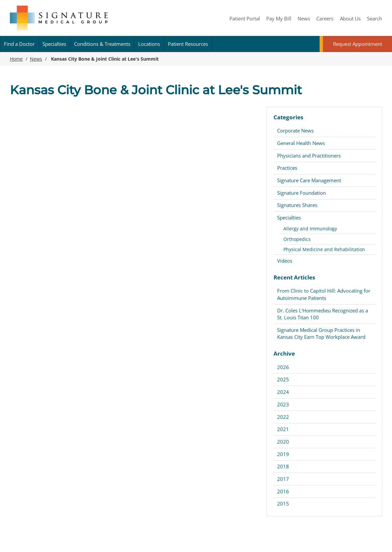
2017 (283, 479)
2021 (283, 429)
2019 (283, 454)
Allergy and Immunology (310, 229)
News (304, 18)
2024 (283, 392)
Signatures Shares (297, 205)
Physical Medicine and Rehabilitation (324, 249)
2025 (283, 379)
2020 (283, 442)
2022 (283, 417)
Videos (285, 261)
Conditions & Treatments (102, 44)
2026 (283, 367)
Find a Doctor (19, 44)
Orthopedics (297, 239)
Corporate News (295, 131)
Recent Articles (294, 277)
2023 (283, 404)
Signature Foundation (301, 193)
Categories (288, 117)
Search (375, 18)
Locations (149, 44)
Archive (284, 353)
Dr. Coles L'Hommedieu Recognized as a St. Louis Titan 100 (323, 314)
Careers (325, 18)
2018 (283, 466)
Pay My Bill (279, 18)
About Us (350, 18)
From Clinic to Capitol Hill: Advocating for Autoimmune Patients (324, 294)
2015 (283, 504)
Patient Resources (188, 44)
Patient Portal (245, 18)
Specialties (54, 44)
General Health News (301, 143)
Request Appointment (358, 44)
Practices (287, 168)
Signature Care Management (309, 180)
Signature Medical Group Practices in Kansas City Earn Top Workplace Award (321, 333)
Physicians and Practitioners (309, 156)
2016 (283, 491)
